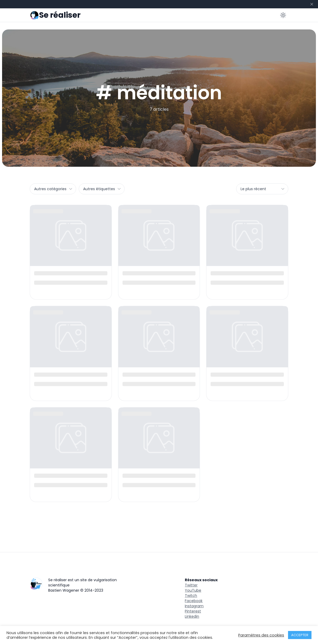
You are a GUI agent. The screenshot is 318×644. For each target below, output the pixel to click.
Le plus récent (263, 189)
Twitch (191, 596)
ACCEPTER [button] (300, 635)
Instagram (194, 606)
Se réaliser (60, 15)
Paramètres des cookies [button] (261, 635)
